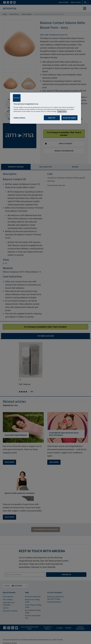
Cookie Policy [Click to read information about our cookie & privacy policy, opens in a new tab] (62, 111)
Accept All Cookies (69, 118)
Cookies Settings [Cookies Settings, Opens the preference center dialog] (19, 118)
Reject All (52, 118)
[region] (45, 108)
